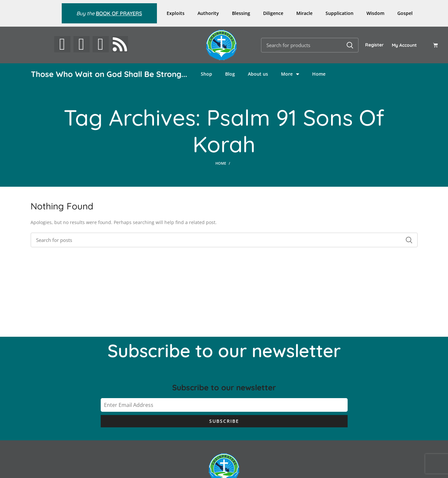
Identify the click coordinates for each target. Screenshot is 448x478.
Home (319, 74)
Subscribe (224, 421)
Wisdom (375, 13)
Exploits (176, 13)
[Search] (310, 45)
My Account (404, 45)
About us (258, 74)
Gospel (405, 13)
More (290, 74)
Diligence (273, 13)
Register (374, 45)
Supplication (339, 13)
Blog (230, 74)
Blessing (241, 13)
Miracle (304, 13)
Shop (206, 74)
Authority (208, 13)
